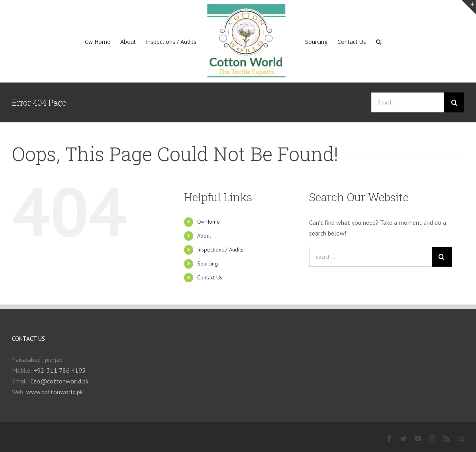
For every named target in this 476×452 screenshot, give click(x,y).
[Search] (379, 41)
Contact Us (210, 277)
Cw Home (209, 222)
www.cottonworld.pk (55, 392)
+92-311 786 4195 (60, 370)
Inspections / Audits (220, 250)
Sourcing (208, 263)
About (204, 236)
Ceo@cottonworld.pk (59, 381)
